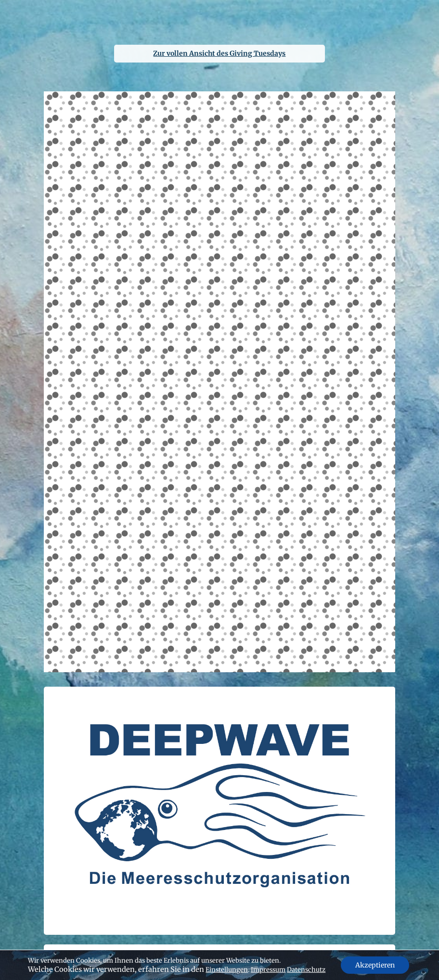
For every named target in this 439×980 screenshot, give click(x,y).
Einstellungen (227, 970)
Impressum (268, 970)
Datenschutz (306, 970)
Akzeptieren (375, 965)
